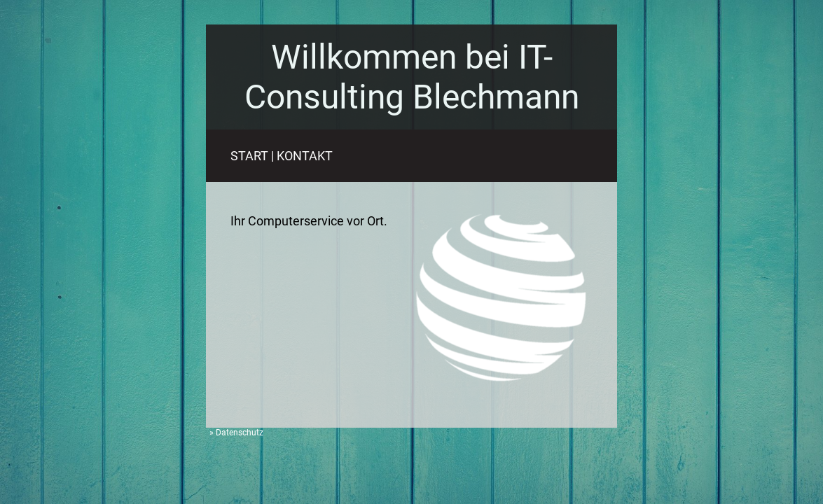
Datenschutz (240, 433)
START (249, 156)
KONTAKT (305, 156)
